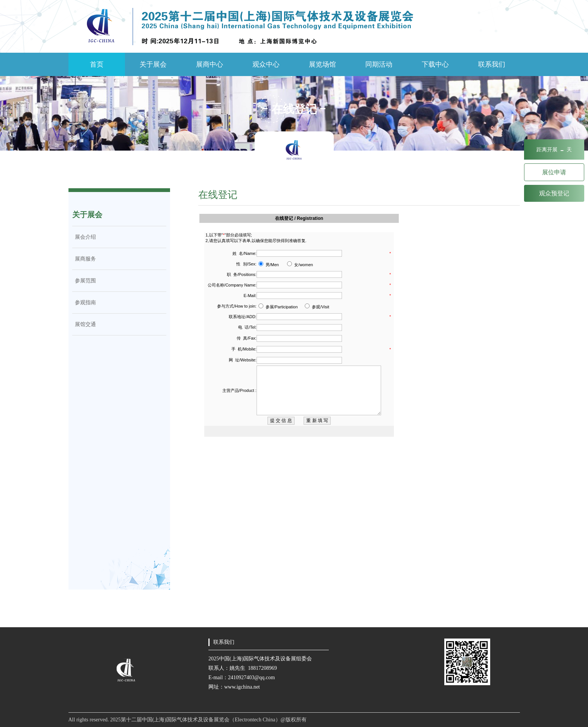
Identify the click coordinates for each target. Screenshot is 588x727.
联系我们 (492, 64)
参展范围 (84, 281)
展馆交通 (84, 324)
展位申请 (554, 172)
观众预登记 (554, 193)
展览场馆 (322, 64)
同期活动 (379, 64)
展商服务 (84, 259)
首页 (97, 64)
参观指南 (84, 303)
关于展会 (153, 64)
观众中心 (266, 64)
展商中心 (210, 64)
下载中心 (435, 64)
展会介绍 (84, 237)
